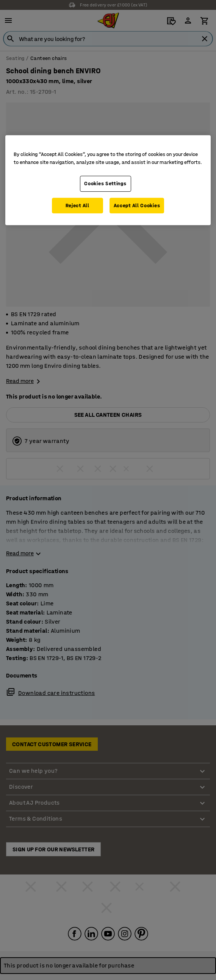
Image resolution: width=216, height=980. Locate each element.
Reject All (77, 206)
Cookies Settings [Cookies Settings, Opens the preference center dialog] (105, 184)
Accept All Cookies (137, 206)
